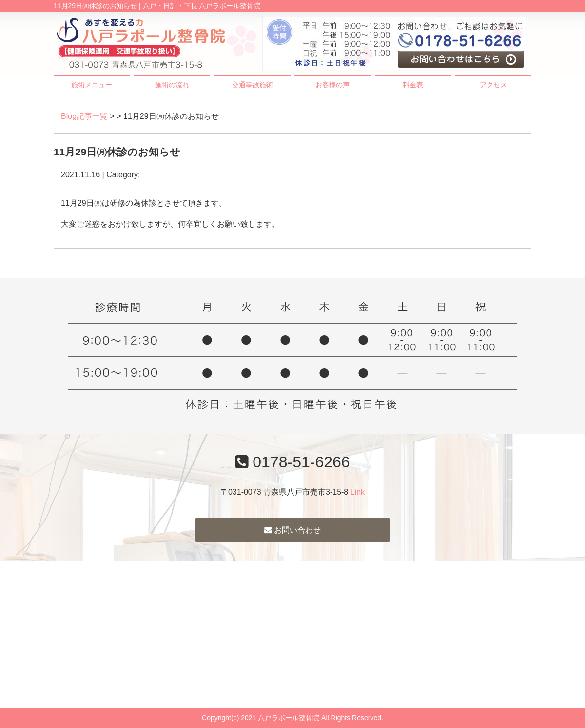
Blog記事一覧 (84, 116)
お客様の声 (332, 85)
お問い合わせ (292, 530)
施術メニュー (92, 85)
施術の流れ (172, 85)
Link (358, 492)
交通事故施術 (253, 85)
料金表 (413, 85)
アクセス (493, 85)
